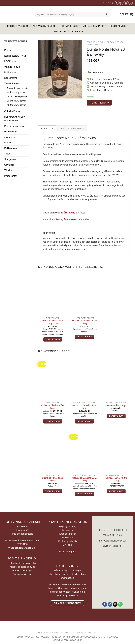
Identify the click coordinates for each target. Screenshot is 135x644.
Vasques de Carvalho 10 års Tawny (84, 479)
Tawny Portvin (11, 83)
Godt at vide (119, 26)
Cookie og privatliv (67, 541)
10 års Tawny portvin (16, 92)
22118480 (22, 544)
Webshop (24, 26)
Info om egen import (23, 534)
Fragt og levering (67, 526)
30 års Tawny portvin (16, 101)
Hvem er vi (77, 31)
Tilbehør (8, 170)
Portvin (8, 50)
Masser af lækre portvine (23, 567)
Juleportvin (10, 137)
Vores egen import (95, 26)
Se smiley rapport (67, 552)
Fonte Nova (70, 219)
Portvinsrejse (70, 26)
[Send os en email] (126, 3)
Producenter (11, 176)
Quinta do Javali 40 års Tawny (116, 479)
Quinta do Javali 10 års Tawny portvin (53, 322)
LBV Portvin (10, 61)
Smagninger (10, 159)
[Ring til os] (130, 3)
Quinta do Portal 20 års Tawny (53, 479)
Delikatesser (11, 148)
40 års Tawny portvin (16, 105)
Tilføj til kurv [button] (53, 339)
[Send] (107, 14)
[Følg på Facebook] (117, 3)
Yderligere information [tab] (71, 128)
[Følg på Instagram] (121, 3)
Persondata (68, 538)
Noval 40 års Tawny (116, 405)
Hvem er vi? (22, 530)
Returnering (68, 530)
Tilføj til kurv (99, 103)
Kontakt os (61, 31)
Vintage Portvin (12, 67)
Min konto (67, 545)
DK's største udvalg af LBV (22, 563)
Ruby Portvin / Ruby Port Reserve (14, 119)
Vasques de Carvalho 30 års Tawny (84, 322)
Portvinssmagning (45, 26)
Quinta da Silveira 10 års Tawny (53, 407)
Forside (10, 26)
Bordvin (8, 143)
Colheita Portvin (12, 111)
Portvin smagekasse (15, 126)
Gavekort (9, 165)
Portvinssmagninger (22, 571)
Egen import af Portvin (16, 56)
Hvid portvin (10, 72)
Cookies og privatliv (48, 633)
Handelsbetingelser (67, 534)
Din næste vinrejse (23, 574)
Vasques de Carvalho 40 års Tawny (84, 407)
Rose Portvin (11, 78)
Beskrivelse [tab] (47, 128)
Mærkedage (10, 132)
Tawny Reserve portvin (18, 88)
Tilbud (7, 154)
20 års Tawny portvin (17, 97)
